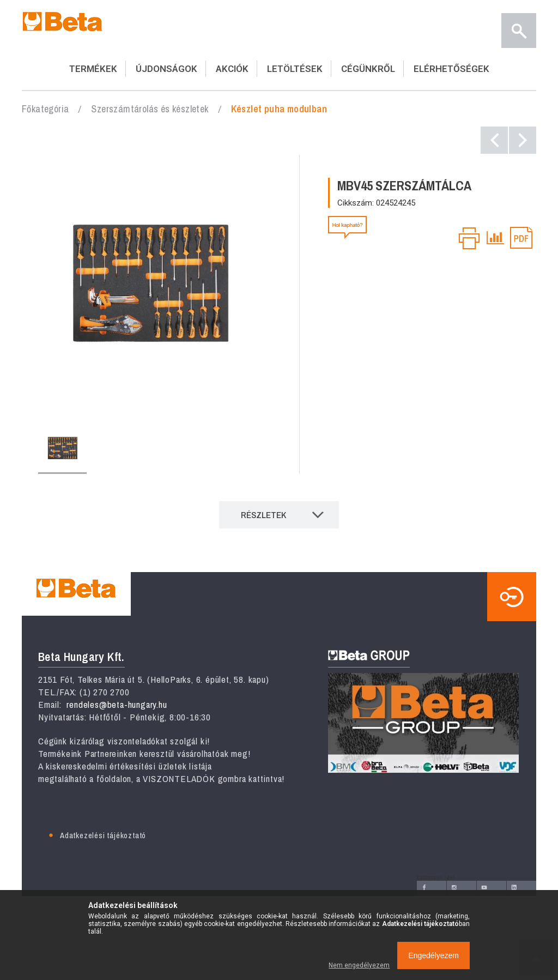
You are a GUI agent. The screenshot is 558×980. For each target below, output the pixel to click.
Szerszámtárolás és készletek (150, 109)
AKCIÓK (232, 69)
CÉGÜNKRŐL (368, 69)
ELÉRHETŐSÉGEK (451, 69)
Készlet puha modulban (279, 109)
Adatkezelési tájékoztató (103, 835)
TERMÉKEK (93, 69)
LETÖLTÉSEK (295, 69)
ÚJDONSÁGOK (166, 69)
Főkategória (45, 109)
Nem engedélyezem (359, 965)
